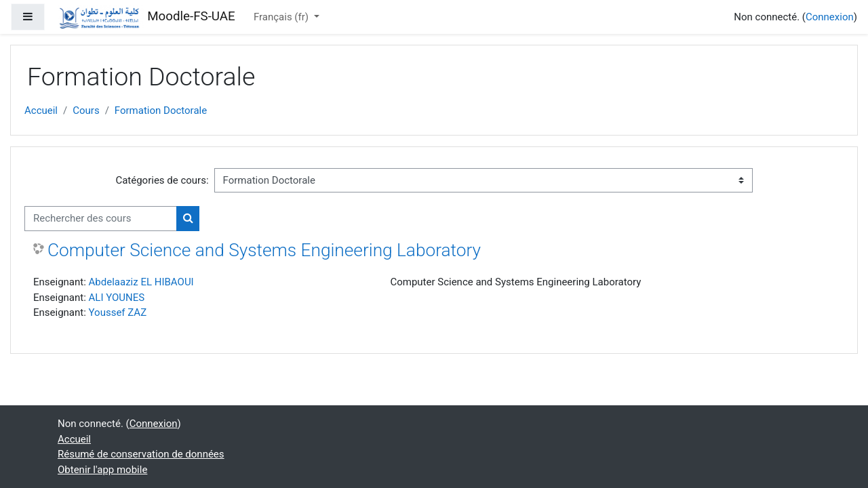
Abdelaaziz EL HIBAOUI (141, 282)
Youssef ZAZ (118, 312)
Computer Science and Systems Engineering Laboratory (264, 250)
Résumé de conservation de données (141, 454)
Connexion (830, 17)
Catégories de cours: (162, 180)
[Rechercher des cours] (101, 219)
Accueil (41, 110)
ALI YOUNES (117, 298)
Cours (86, 110)
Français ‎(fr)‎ (282, 17)
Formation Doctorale (161, 110)
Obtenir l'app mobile (102, 470)
